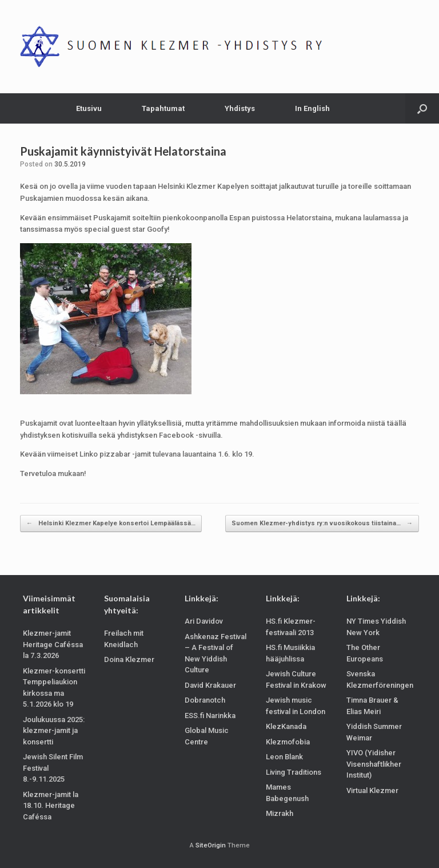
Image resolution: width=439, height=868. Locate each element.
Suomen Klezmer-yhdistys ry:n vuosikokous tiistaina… (322, 524)
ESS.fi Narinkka (210, 716)
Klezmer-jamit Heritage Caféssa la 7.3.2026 (53, 644)
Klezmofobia (288, 742)
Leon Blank (284, 757)
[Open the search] (422, 108)
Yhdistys (240, 108)
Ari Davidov (204, 621)
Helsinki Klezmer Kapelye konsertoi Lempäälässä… (111, 524)
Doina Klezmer (129, 659)
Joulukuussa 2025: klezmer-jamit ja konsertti (54, 731)
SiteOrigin (211, 845)
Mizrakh (280, 813)
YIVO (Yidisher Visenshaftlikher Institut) (374, 764)
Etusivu (89, 108)
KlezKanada (286, 726)
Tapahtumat (163, 108)
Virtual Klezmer (372, 790)
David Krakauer (210, 685)
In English (312, 108)
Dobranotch (205, 700)
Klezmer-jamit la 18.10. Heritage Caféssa (51, 806)
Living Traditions (294, 772)
